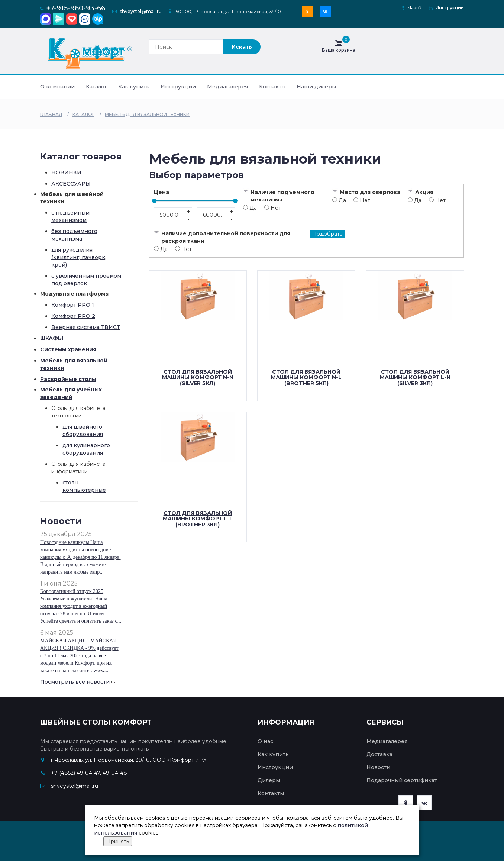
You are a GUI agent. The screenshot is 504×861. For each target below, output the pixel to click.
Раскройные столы (68, 379)
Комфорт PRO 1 (73, 305)
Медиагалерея (227, 87)
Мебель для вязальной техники (147, 114)
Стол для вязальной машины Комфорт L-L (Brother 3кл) (198, 519)
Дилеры (269, 780)
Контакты (272, 87)
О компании (57, 87)
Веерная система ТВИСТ (86, 327)
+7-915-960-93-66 (76, 8)
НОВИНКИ (66, 172)
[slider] (154, 201)
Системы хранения (68, 349)
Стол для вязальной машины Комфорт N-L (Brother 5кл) (306, 378)
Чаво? (412, 8)
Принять (118, 841)
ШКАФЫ (52, 338)
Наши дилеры (316, 87)
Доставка (379, 754)
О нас (265, 741)
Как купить (134, 87)
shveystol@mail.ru (141, 11)
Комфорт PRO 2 (73, 316)
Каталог (96, 87)
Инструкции (446, 8)
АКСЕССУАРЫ (71, 184)
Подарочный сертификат (402, 780)
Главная (51, 114)
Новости (378, 767)
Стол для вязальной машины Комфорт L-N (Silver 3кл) (415, 378)
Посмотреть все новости (75, 682)
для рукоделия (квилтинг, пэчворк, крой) (79, 257)
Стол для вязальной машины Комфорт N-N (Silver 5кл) (198, 378)
